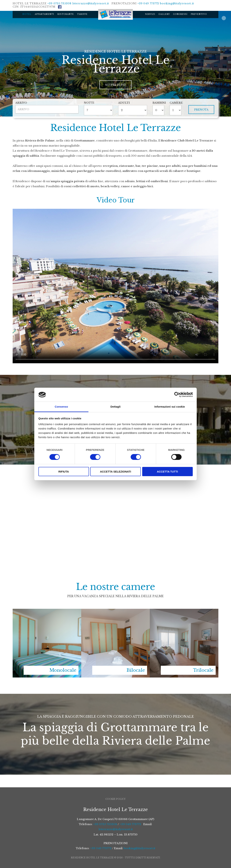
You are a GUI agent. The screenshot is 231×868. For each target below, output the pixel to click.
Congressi (180, 14)
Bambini (158, 103)
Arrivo (21, 103)
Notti (89, 103)
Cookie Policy (115, 799)
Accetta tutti (167, 472)
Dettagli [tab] (115, 407)
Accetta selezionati (115, 472)
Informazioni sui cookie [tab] (170, 407)
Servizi (150, 14)
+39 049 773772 (148, 3)
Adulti (124, 103)
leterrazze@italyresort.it (91, 3)
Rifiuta (64, 472)
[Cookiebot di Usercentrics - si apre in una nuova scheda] (177, 395)
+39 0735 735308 (59, 3)
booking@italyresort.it (177, 3)
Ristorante (66, 14)
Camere (176, 103)
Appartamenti (44, 14)
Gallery (164, 14)
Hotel (27, 14)
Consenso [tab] (61, 407)
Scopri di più (115, 85)
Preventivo (199, 14)
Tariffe (82, 14)
